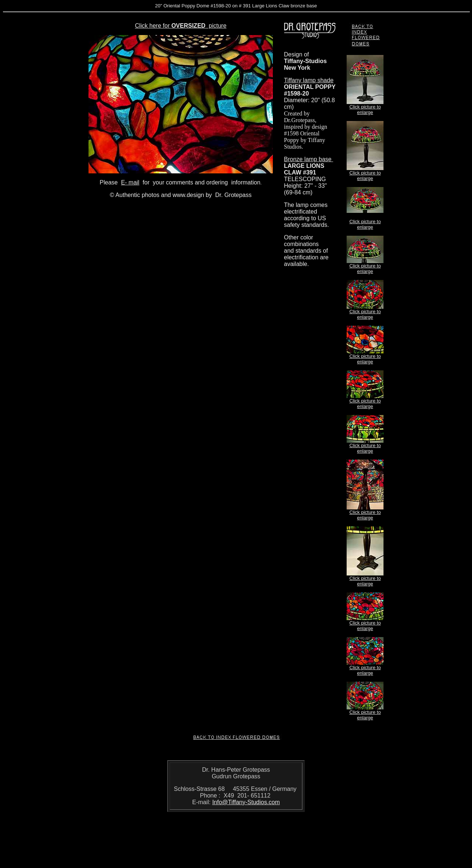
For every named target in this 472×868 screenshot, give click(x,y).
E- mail (130, 182)
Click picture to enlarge (365, 110)
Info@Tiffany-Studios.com (246, 802)
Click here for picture (181, 26)
